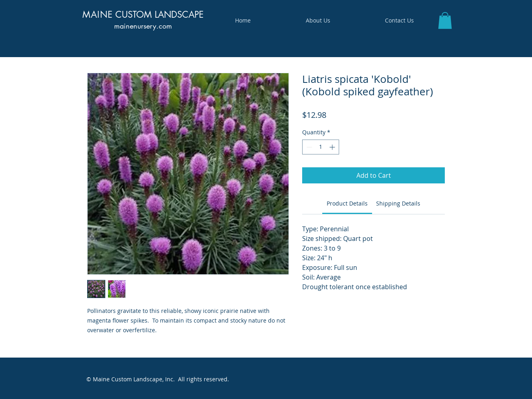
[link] (347, 203)
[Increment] (333, 147)
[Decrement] (308, 147)
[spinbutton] (321, 147)
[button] (445, 21)
